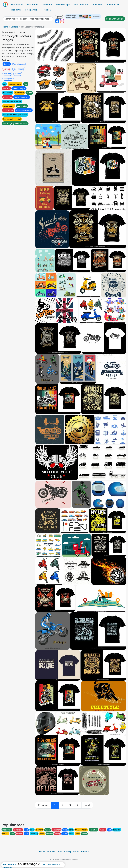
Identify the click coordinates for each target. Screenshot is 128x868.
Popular (18, 74)
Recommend (19, 69)
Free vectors (17, 5)
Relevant (7, 74)
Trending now (19, 64)
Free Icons (98, 5)
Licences (51, 851)
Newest (7, 69)
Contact (85, 851)
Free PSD (47, 10)
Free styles (16, 10)
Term (60, 851)
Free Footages (63, 5)
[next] (87, 805)
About (76, 851)
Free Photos (33, 5)
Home (5, 27)
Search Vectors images (15, 19)
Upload (59, 17)
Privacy (68, 851)
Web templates (81, 5)
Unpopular (8, 79)
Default (7, 64)
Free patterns (32, 10)
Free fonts (47, 5)
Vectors (14, 27)
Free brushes (113, 5)
